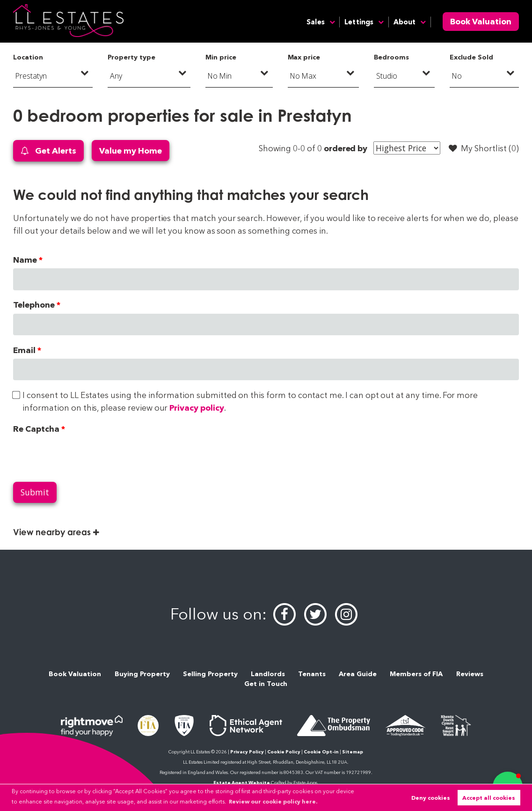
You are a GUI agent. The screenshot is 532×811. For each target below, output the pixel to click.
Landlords (268, 674)
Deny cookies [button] (431, 798)
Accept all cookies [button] (489, 798)
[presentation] (84, 456)
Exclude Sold (471, 57)
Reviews (470, 674)
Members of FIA (416, 674)
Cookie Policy (284, 752)
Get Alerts (48, 151)
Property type (131, 57)
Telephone (34, 305)
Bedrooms (392, 57)
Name (25, 260)
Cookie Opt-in (321, 752)
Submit (35, 492)
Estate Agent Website (242, 783)
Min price (221, 57)
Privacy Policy (247, 752)
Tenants (312, 674)
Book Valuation (481, 21)
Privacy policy (197, 408)
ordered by (346, 148)
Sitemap (353, 752)
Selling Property (210, 674)
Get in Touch (266, 684)
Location (28, 57)
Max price (304, 57)
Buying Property (142, 674)
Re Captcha (36, 429)
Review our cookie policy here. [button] (273, 801)
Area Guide (358, 674)
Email (24, 350)
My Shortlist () (484, 148)
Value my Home (130, 151)
